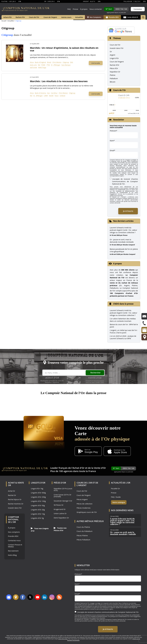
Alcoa (32, 62)
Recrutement (13, 551)
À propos (84, 9)
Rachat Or (12, 495)
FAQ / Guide (116, 497)
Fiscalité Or (115, 489)
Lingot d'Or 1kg (37, 489)
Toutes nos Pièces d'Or (60, 529)
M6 (37, 402)
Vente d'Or (100, 468)
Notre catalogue (119, 502)
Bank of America (40, 93)
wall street (34, 67)
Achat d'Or (8, 17)
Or (111, 51)
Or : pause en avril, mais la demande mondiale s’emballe (122, 241)
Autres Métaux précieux (90, 521)
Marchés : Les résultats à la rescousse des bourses (59, 81)
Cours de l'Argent (50, 17)
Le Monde (89, 402)
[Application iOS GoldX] (117, 451)
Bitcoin (113, 82)
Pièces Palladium (83, 540)
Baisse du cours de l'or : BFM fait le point (124, 326)
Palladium (114, 78)
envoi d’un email (63, 639)
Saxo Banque (66, 65)
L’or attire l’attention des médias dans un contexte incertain (123, 320)
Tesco (57, 96)
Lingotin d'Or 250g (38, 497)
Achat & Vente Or (16, 484)
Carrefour (54, 93)
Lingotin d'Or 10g (38, 514)
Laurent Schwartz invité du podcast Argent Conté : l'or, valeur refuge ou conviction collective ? (123, 313)
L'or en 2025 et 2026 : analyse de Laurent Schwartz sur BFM (123, 337)
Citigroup (66, 62)
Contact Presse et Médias (15, 546)
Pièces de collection (84, 504)
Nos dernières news (122, 510)
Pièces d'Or (60, 483)
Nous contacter (96, 9)
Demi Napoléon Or (61, 518)
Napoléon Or (115, 72)
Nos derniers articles (123, 221)
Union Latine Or (60, 513)
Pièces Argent (82, 499)
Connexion (138, 9)
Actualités (79, 17)
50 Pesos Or (59, 505)
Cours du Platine (83, 527)
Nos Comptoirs (94, 17)
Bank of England (40, 62)
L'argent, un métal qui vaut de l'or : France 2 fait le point (124, 331)
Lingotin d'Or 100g (38, 501)
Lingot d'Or (114, 58)
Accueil (4, 21)
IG (52, 65)
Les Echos (120, 402)
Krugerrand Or (60, 509)
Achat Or (12, 491)
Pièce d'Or (114, 68)
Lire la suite (96, 63)
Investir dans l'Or (117, 48)
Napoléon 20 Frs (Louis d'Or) (63, 489)
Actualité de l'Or (121, 483)
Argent (113, 55)
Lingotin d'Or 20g (38, 510)
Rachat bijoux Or (15, 499)
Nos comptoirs (14, 532)
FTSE (48, 65)
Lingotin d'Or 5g (37, 518)
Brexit (49, 62)
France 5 (74, 402)
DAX (72, 62)
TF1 (25, 402)
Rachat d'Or (20, 17)
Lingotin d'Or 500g (38, 493)
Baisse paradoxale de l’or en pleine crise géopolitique (124, 250)
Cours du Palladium (84, 531)
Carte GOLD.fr (131, 17)
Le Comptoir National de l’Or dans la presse (74, 393)
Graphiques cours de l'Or (87, 512)
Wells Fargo (42, 67)
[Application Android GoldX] (88, 451)
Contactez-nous (14, 540)
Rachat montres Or (16, 504)
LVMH (46, 96)
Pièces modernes (83, 508)
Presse (75, 9)
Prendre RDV (112, 17)
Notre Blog (12, 555)
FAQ (69, 9)
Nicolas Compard (129, 245)
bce (48, 93)
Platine (113, 75)
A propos (118, 264)
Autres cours (66, 17)
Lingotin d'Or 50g (38, 505)
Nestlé (51, 96)
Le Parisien (56, 402)
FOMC (43, 65)
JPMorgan (57, 65)
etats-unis (33, 65)
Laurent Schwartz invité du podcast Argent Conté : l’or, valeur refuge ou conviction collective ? (123, 230)
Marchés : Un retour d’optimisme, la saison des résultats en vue (64, 49)
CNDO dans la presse (123, 304)
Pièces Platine (82, 536)
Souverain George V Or (63, 501)
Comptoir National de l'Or (13, 520)
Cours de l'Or (34, 17)
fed (39, 65)
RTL (105, 402)
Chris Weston (57, 62)
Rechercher (96, 373)
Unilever (62, 96)
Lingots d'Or (38, 483)
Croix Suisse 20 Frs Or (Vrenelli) (63, 496)
